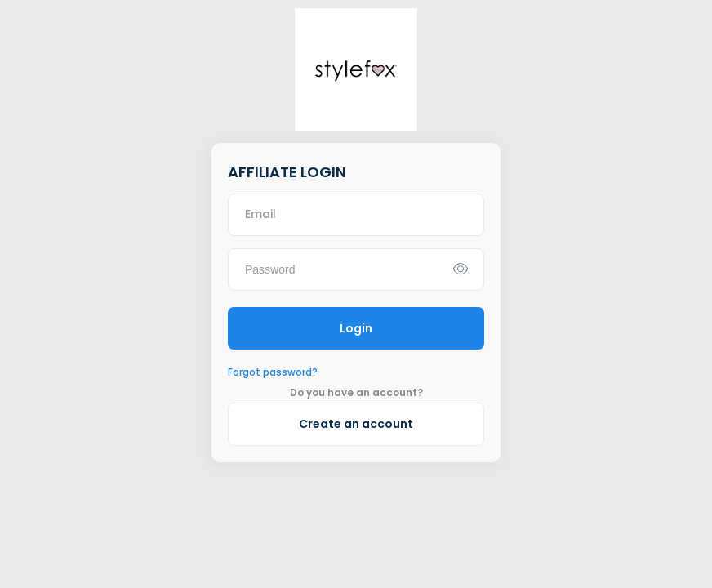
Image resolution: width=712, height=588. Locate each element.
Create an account (356, 424)
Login (356, 328)
